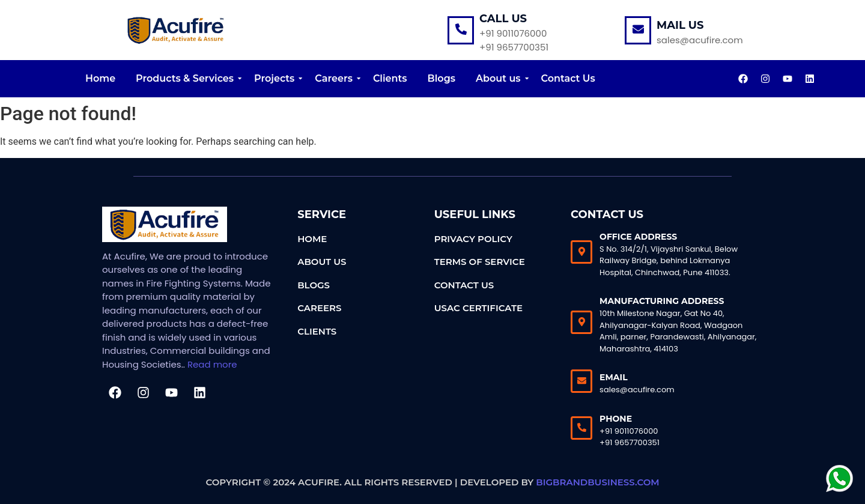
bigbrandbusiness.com (597, 482)
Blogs (442, 78)
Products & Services (187, 78)
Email (614, 377)
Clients (390, 78)
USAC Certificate (478, 308)
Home (100, 78)
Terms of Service (480, 262)
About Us (322, 262)
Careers (336, 78)
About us (500, 78)
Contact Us (568, 78)
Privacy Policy (473, 239)
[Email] (581, 381)
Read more (212, 364)
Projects (276, 78)
